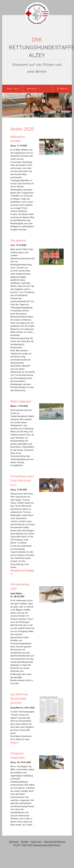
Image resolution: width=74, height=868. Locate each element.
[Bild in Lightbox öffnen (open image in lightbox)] (51, 147)
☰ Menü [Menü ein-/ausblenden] (63, 89)
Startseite (14, 842)
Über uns (13, 89)
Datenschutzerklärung (54, 842)
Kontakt (25, 842)
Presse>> (15, 743)
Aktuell (32, 89)
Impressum (36, 842)
